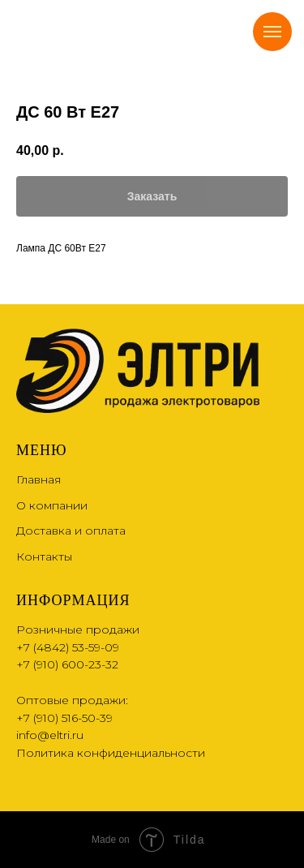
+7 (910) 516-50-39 (64, 718)
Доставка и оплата (71, 531)
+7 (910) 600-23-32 (67, 664)
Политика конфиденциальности (111, 753)
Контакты (44, 556)
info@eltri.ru (50, 735)
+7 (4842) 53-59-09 (68, 647)
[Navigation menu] (272, 32)
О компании (52, 505)
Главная (39, 479)
